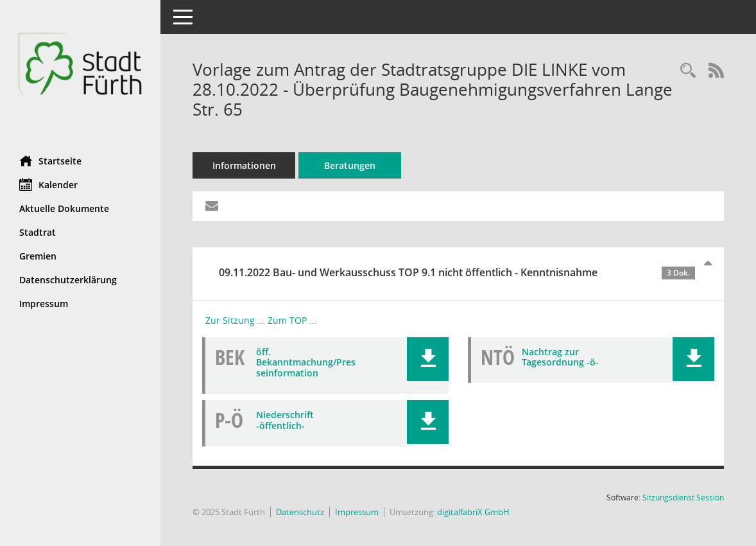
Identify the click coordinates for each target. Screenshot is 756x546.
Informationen (244, 165)
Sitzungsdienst (683, 498)
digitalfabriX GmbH (473, 512)
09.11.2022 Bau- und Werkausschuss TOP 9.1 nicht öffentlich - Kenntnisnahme (457, 272)
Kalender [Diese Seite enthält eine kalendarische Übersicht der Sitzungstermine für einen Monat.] (48, 184)
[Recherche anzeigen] (688, 71)
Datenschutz (300, 512)
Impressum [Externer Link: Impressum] (44, 304)
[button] (428, 359)
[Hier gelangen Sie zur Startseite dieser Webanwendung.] (80, 73)
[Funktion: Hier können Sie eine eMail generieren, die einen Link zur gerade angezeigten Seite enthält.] (212, 206)
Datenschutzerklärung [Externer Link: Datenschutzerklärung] (68, 280)
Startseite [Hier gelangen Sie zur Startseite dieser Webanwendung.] (50, 161)
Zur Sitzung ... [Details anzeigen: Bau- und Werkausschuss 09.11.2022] (235, 320)
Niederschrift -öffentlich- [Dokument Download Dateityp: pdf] (285, 420)
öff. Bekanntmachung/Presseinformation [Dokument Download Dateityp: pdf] (306, 363)
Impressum (357, 512)
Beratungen (350, 165)
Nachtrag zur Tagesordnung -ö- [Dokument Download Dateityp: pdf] (560, 357)
